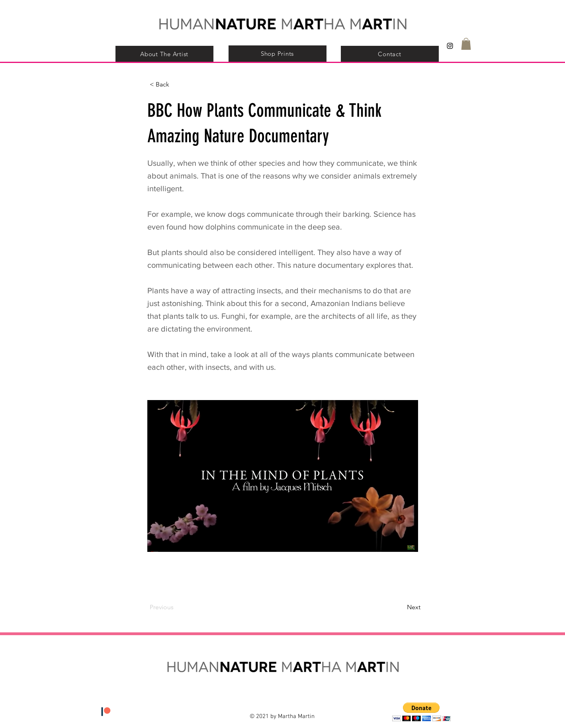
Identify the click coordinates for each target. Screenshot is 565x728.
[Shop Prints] (278, 54)
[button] (466, 44)
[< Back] (176, 84)
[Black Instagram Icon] (450, 46)
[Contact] (390, 54)
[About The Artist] (164, 54)
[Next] (401, 608)
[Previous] (176, 608)
